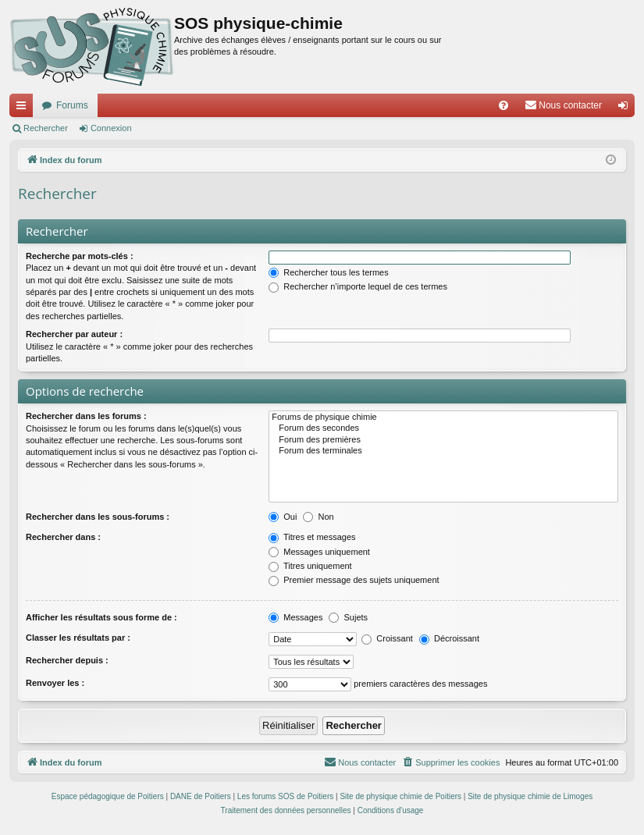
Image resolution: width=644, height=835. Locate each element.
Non (318, 517)
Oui (283, 517)
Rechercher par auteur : (74, 334)
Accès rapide (24, 108)
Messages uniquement (319, 552)
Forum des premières (443, 440)
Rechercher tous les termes (329, 272)
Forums (72, 105)
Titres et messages (312, 537)
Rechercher (46, 128)
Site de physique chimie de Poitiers (400, 796)
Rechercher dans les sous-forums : (98, 517)
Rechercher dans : (63, 537)
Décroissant (449, 638)
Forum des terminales (443, 451)
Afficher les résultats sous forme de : (101, 617)
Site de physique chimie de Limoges (530, 796)
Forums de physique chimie (443, 417)
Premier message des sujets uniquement (354, 580)
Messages (295, 617)
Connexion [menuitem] (626, 108)
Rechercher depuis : (67, 660)
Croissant (387, 638)
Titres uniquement (310, 566)
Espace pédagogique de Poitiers (108, 796)
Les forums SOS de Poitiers (285, 796)
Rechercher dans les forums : (86, 416)
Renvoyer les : (55, 683)
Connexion (111, 128)
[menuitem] (503, 105)
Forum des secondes (443, 428)
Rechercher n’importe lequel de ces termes (358, 286)
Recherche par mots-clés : (80, 256)
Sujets (348, 617)
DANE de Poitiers (201, 796)
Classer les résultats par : (78, 638)
